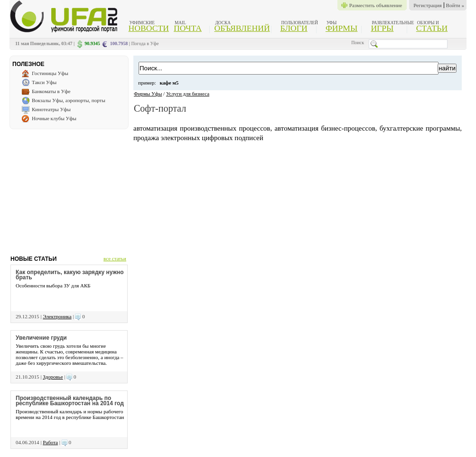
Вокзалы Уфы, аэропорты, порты (69, 100)
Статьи (432, 28)
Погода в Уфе (145, 43)
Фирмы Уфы (148, 94)
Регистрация (427, 5)
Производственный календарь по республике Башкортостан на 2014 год (70, 401)
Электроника (57, 316)
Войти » (455, 5)
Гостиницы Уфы (50, 73)
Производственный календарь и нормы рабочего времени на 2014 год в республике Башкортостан (70, 414)
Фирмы (341, 28)
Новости (149, 28)
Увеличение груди (41, 338)
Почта (188, 28)
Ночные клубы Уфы (54, 118)
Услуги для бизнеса (188, 94)
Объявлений (242, 28)
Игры (382, 28)
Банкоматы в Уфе (51, 91)
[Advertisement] (69, 189)
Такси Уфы (44, 82)
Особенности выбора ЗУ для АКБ (53, 286)
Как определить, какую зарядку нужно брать (70, 275)
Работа (50, 442)
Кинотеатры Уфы (51, 109)
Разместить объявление (376, 5)
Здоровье (53, 377)
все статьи (115, 258)
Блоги (294, 28)
